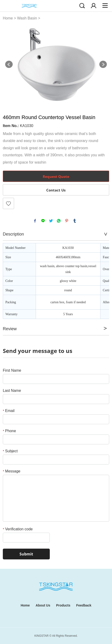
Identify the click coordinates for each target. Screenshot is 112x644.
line (43, 221)
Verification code (18, 529)
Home (8, 18)
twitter (51, 221)
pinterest (67, 221)
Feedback (84, 605)
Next (103, 64)
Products (63, 605)
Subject (10, 451)
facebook (35, 221)
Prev (9, 64)
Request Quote (56, 176)
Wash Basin (27, 18)
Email (9, 411)
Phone (9, 431)
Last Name (12, 391)
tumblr (75, 221)
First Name (12, 370)
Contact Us (56, 190)
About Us (43, 605)
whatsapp (59, 221)
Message (12, 471)
